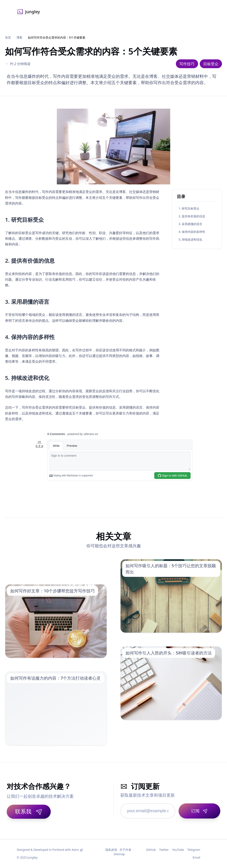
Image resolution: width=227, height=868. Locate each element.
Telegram (194, 850)
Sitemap (119, 854)
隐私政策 (111, 850)
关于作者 (125, 850)
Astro (75, 850)
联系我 (29, 811)
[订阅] (199, 811)
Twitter (164, 850)
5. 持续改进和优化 (190, 239)
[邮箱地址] (148, 811)
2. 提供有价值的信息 (192, 216)
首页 (8, 37)
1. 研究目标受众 (189, 208)
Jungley (28, 12)
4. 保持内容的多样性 (192, 232)
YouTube (178, 850)
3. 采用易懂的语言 (190, 224)
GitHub (151, 850)
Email (196, 857)
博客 (19, 37)
